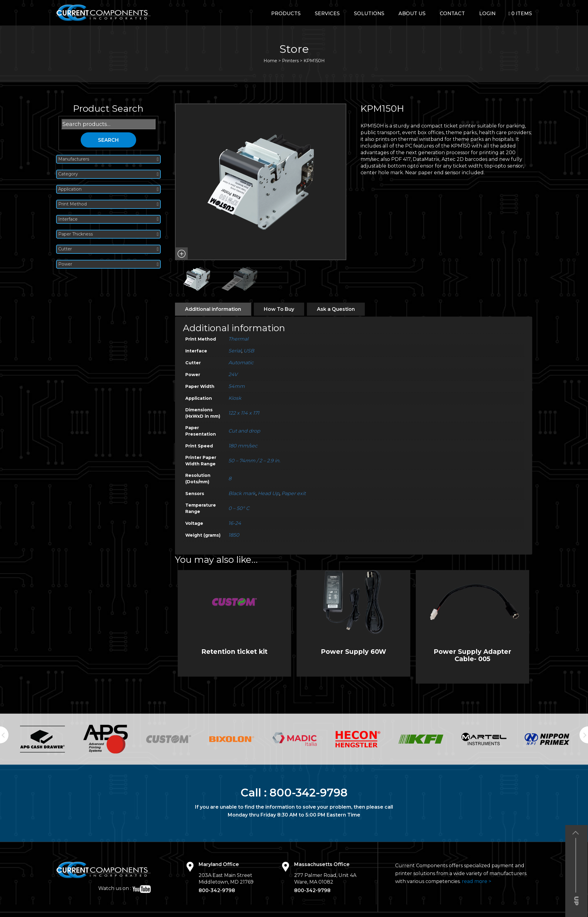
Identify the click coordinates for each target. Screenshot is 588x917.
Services (327, 14)
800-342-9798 (309, 793)
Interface (109, 219)
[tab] (213, 309)
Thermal (238, 339)
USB (249, 351)
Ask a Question (336, 309)
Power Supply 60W (353, 652)
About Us (412, 14)
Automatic (241, 363)
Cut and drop (244, 431)
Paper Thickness (109, 234)
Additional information (213, 309)
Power (109, 264)
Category (109, 174)
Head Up (269, 493)
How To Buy (279, 309)
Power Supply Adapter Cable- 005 (472, 655)
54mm (237, 386)
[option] (42, 739)
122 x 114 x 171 (244, 413)
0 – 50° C (239, 508)
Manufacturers (109, 159)
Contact (452, 14)
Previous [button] (4, 735)
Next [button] (584, 735)
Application (109, 189)
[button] (181, 254)
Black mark (242, 493)
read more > (477, 881)
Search (108, 140)
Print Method (109, 204)
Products (286, 14)
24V (233, 374)
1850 (234, 535)
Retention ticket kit (234, 652)
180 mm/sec (243, 446)
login (487, 14)
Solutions (369, 14)
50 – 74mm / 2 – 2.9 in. (254, 461)
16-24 (235, 523)
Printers (290, 61)
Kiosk (235, 398)
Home (270, 61)
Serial (235, 351)
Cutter (109, 249)
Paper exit (294, 493)
